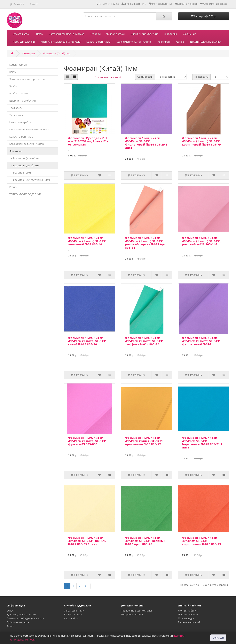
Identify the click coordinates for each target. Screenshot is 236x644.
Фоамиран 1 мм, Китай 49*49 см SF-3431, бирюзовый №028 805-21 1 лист (202, 442)
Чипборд (95, 34)
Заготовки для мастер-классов (67, 34)
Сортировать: (145, 77)
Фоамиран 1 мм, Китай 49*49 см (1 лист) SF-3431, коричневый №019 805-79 (202, 141)
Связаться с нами (74, 611)
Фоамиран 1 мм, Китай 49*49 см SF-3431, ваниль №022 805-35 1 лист (87, 541)
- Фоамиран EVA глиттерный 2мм (30, 180)
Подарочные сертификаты (136, 611)
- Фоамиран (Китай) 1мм (24, 165)
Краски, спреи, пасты (98, 42)
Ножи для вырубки (24, 42)
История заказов (188, 615)
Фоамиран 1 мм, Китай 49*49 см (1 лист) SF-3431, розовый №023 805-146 (202, 241)
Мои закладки (186, 618)
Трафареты (170, 34)
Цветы (40, 34)
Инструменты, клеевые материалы (61, 42)
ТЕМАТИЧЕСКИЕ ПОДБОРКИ (206, 42)
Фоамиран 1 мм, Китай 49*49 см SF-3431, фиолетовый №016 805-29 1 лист (146, 143)
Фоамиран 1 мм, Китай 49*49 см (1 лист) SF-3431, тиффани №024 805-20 (145, 341)
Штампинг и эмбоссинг (144, 34)
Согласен (218, 638)
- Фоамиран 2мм (20, 173)
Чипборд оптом (115, 34)
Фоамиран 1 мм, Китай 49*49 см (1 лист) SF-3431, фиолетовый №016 (202, 341)
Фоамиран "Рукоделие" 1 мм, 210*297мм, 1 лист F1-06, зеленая (88, 141)
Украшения (189, 34)
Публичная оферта (18, 622)
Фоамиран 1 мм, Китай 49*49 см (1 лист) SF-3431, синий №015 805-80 (88, 341)
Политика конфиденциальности (26, 618)
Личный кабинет (188, 611)
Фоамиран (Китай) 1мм (57, 53)
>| (87, 586)
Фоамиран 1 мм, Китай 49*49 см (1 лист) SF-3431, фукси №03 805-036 (88, 441)
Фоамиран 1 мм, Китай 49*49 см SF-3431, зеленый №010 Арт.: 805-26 (145, 541)
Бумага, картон (22, 34)
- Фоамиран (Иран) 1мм (24, 158)
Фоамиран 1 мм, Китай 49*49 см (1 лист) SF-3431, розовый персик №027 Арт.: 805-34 (146, 243)
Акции (10, 626)
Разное (180, 42)
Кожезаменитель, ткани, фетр (134, 42)
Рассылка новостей (189, 622)
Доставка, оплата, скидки (21, 615)
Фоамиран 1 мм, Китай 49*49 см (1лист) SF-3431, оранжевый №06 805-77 (144, 441)
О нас (10, 611)
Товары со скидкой (132, 615)
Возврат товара (73, 615)
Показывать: (201, 77)
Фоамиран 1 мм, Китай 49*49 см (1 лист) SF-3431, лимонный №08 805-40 (88, 241)
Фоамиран (163, 42)
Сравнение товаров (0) (108, 77)
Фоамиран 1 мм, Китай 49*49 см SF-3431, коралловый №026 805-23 (201, 541)
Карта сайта (71, 618)
